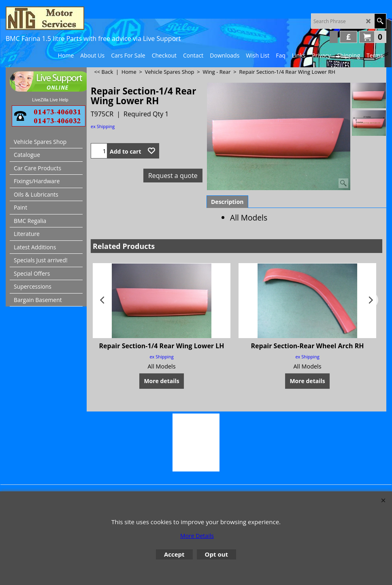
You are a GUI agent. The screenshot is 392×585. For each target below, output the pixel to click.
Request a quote (173, 176)
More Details (197, 536)
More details (161, 381)
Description (227, 202)
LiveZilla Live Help (50, 100)
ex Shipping (103, 126)
